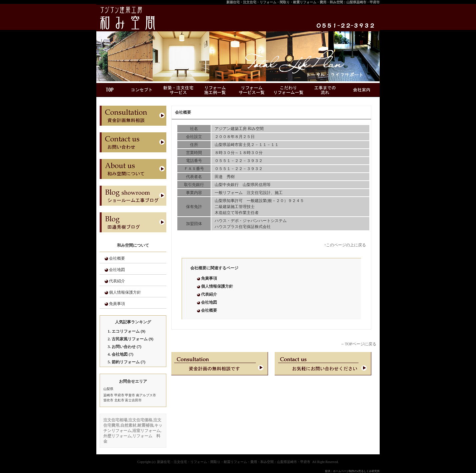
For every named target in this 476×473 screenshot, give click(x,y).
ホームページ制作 (344, 471)
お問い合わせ (124, 347)
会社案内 (361, 90)
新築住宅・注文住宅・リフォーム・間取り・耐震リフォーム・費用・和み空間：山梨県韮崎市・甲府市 (303, 2)
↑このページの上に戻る (345, 245)
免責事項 (117, 304)
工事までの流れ (325, 90)
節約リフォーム (126, 362)
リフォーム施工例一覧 (215, 90)
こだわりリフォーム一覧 (288, 90)
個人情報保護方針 (125, 292)
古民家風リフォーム (130, 339)
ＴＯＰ (110, 90)
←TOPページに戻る (359, 344)
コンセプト (141, 90)
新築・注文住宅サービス (178, 90)
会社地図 (117, 270)
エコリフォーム (126, 331)
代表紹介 (117, 281)
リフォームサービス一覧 (251, 90)
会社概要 (117, 258)
